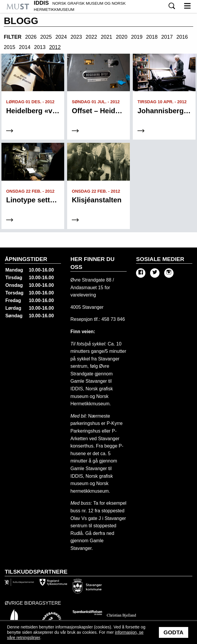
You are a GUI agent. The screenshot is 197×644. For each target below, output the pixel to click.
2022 (91, 37)
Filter (13, 37)
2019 (137, 37)
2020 (122, 37)
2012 (55, 47)
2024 (61, 37)
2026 (31, 37)
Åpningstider (26, 259)
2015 (10, 47)
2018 (152, 37)
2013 (40, 47)
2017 (167, 37)
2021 (107, 37)
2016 (182, 37)
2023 (76, 37)
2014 (25, 47)
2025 (46, 37)
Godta (174, 632)
